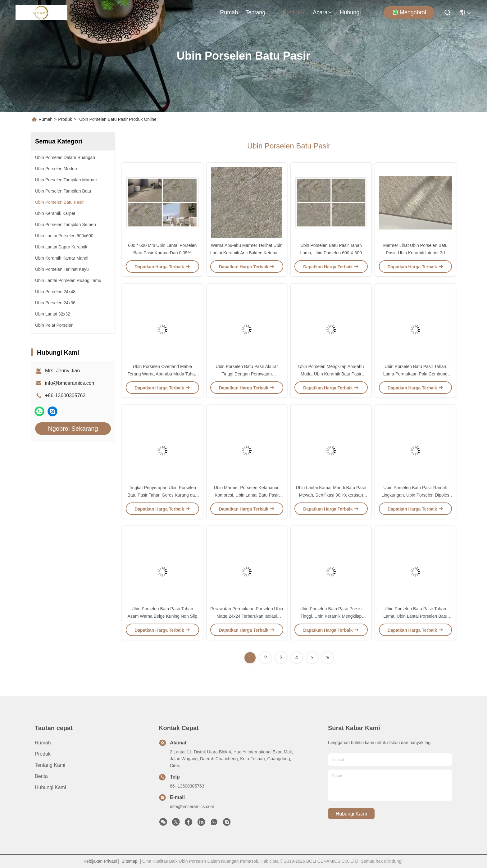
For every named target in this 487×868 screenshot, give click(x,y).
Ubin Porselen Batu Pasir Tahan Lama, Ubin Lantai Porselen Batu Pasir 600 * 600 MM (415, 616)
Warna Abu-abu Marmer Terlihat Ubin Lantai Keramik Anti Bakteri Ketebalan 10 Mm (247, 253)
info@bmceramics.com (70, 383)
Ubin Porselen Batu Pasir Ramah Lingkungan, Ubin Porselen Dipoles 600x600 (415, 495)
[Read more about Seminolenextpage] (312, 658)
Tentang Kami (260, 12)
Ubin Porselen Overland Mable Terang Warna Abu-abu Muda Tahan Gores (162, 374)
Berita (41, 776)
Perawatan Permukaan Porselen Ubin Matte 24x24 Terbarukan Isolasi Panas (247, 616)
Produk (294, 12)
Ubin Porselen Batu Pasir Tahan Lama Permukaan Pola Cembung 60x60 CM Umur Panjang (415, 374)
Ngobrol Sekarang (73, 429)
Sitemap (129, 861)
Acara (323, 12)
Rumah (229, 12)
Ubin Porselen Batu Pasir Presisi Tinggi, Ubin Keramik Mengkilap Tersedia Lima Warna (331, 616)
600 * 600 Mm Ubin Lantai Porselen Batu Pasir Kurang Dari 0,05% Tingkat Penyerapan (162, 253)
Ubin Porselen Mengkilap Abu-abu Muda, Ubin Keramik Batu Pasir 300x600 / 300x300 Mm (331, 374)
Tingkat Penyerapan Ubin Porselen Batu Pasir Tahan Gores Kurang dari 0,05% (162, 495)
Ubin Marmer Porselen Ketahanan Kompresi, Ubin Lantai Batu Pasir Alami (247, 495)
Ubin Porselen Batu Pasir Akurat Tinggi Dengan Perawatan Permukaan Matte (247, 374)
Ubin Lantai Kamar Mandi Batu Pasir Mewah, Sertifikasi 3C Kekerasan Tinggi (331, 495)
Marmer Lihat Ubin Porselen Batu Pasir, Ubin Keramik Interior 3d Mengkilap (415, 253)
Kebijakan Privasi (100, 861)
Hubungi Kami (355, 12)
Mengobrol (409, 12)
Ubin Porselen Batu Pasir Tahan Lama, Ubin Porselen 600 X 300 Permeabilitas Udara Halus (331, 253)
